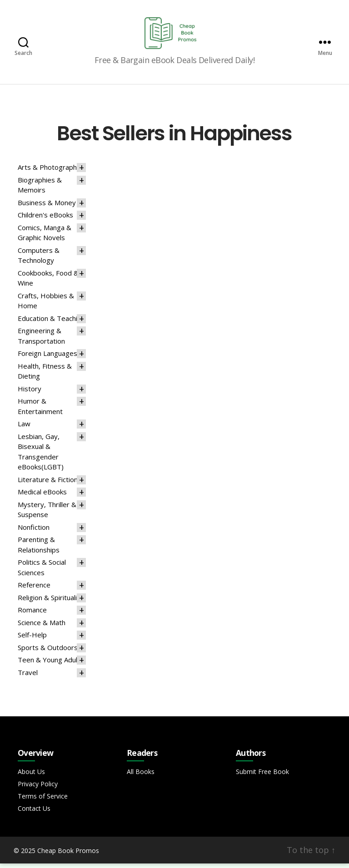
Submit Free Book (262, 776)
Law (24, 428)
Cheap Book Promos (68, 855)
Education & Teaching (51, 323)
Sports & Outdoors (48, 652)
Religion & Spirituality (50, 602)
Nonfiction (34, 532)
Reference (34, 589)
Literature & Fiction (48, 484)
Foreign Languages (47, 358)
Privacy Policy (38, 788)
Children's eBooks (45, 219)
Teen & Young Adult (49, 664)
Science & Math (42, 627)
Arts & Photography (49, 172)
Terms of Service (43, 801)
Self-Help (32, 639)
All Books (141, 776)
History (30, 393)
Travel (28, 677)
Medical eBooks (42, 496)
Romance (32, 614)
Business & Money (47, 207)
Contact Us (34, 813)
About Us (31, 776)
